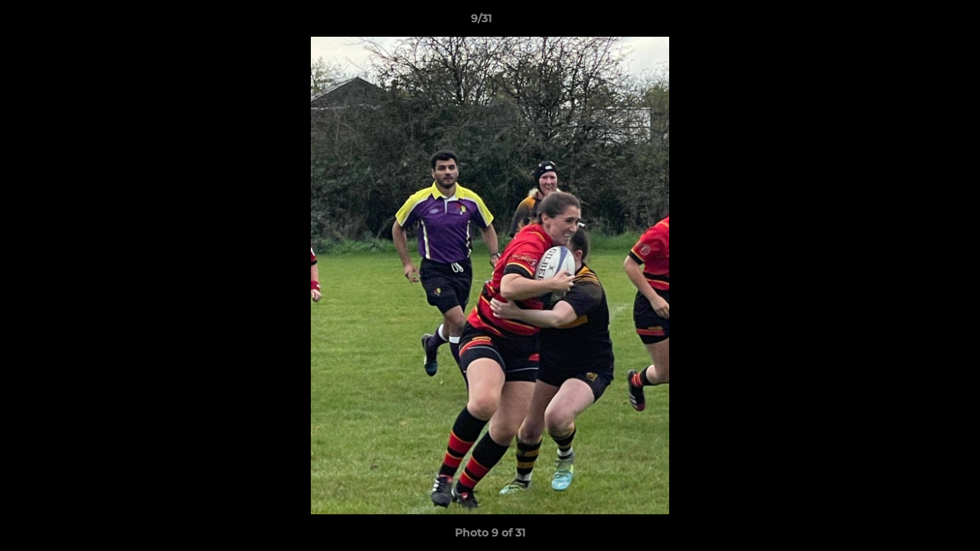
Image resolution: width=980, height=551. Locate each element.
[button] (916, 22)
